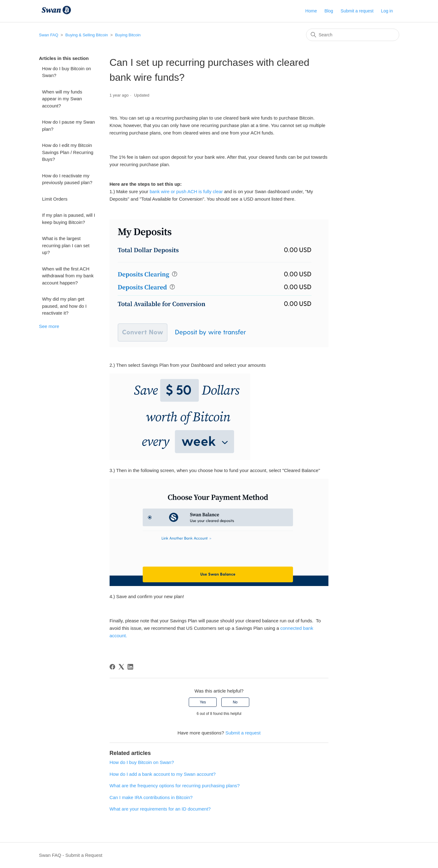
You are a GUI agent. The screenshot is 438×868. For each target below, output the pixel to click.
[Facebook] (112, 667)
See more (49, 326)
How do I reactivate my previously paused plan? (67, 179)
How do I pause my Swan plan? (69, 125)
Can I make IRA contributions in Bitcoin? (151, 797)
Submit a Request (84, 855)
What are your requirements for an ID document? (160, 809)
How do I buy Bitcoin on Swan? (67, 72)
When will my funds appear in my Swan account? (62, 99)
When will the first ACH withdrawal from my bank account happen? (68, 276)
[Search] (353, 35)
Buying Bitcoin (128, 35)
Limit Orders (55, 199)
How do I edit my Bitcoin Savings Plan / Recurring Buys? (68, 152)
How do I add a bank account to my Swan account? (163, 774)
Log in (387, 11)
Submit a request (357, 11)
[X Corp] (121, 667)
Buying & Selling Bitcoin (86, 35)
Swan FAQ (49, 35)
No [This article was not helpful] (235, 702)
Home (311, 11)
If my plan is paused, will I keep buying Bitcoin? (69, 219)
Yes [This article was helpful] (203, 702)
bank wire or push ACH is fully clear (186, 191)
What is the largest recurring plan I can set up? (66, 245)
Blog (329, 11)
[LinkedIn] (130, 667)
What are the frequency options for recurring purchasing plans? (175, 786)
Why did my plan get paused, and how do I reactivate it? (64, 306)
